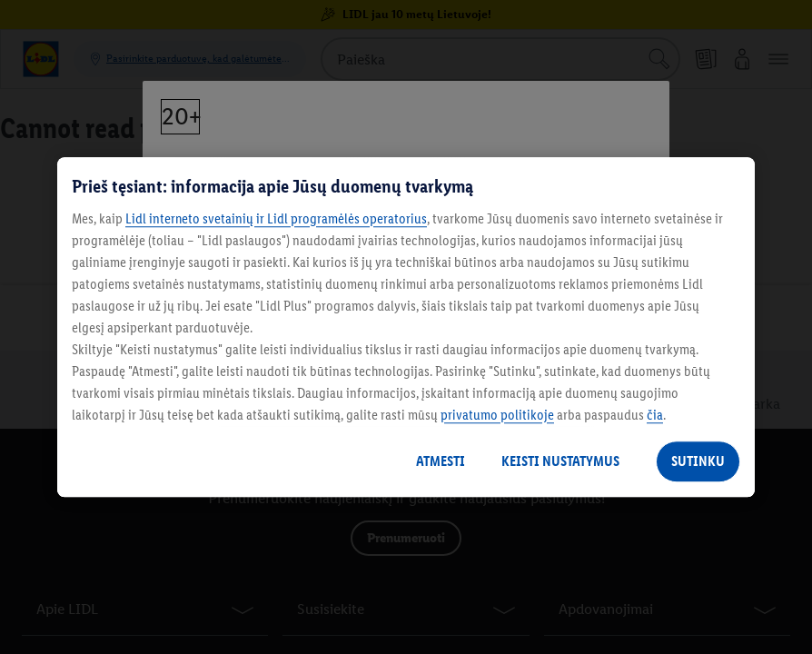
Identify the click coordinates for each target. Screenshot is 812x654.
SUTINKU (698, 461)
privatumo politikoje (497, 415)
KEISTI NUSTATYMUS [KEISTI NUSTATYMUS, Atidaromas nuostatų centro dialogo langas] (560, 461)
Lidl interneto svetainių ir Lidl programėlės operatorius (276, 218)
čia (655, 415)
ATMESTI (441, 461)
